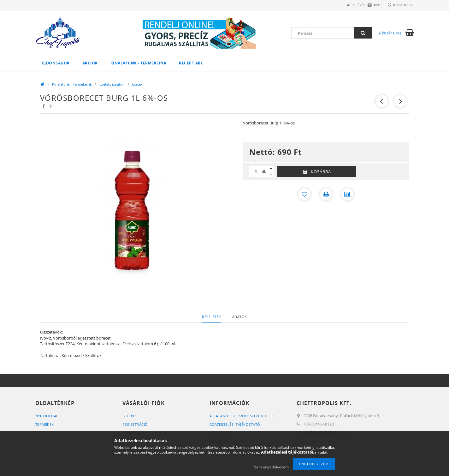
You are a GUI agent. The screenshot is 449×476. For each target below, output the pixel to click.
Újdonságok (56, 63)
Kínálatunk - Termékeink (139, 63)
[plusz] (271, 169)
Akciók (90, 63)
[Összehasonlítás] (347, 194)
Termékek (45, 424)
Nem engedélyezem (271, 467)
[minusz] (271, 174)
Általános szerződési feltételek (242, 416)
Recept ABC (191, 63)
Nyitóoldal (47, 416)
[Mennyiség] (256, 172)
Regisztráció (135, 424)
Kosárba (321, 172)
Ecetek (137, 84)
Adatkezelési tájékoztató (235, 424)
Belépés (341, 5)
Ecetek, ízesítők (112, 84)
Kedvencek (399, 5)
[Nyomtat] (326, 194)
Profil (369, 5)
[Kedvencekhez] (304, 194)
